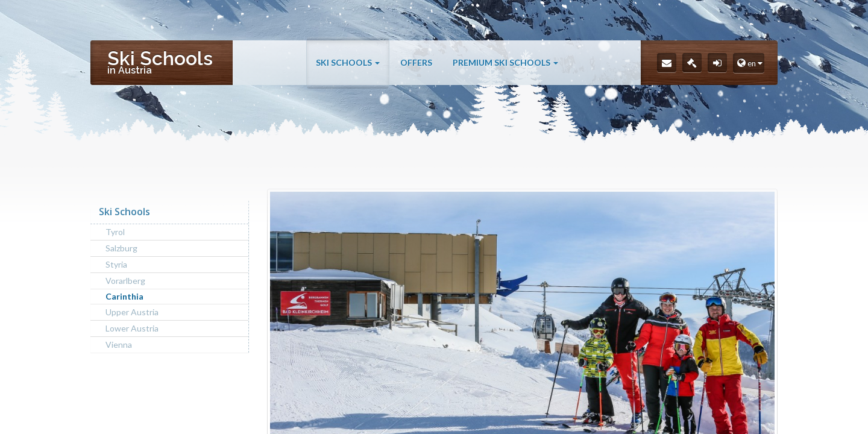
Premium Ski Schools (505, 68)
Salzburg (121, 248)
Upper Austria (132, 312)
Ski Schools (348, 68)
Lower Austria (132, 328)
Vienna (119, 344)
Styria (116, 264)
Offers (416, 68)
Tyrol (115, 232)
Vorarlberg (125, 281)
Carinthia (124, 296)
